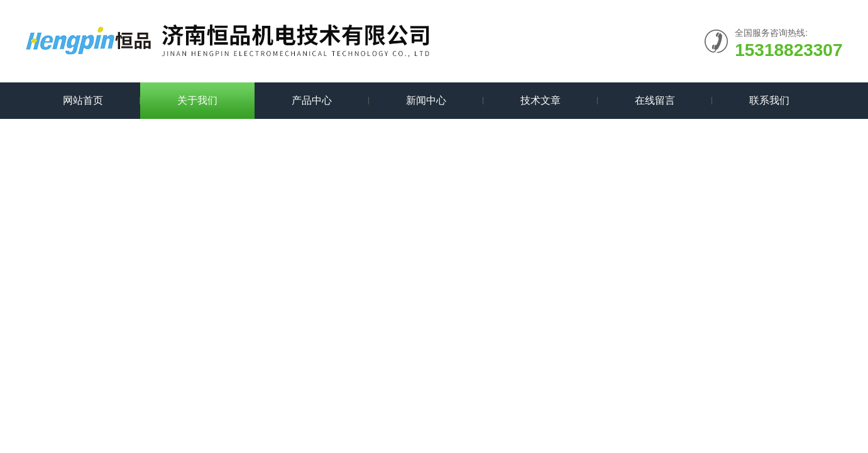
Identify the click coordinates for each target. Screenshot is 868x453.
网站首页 (83, 100)
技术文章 (541, 100)
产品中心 (312, 100)
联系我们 (769, 100)
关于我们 (197, 100)
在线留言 (655, 100)
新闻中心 (426, 100)
